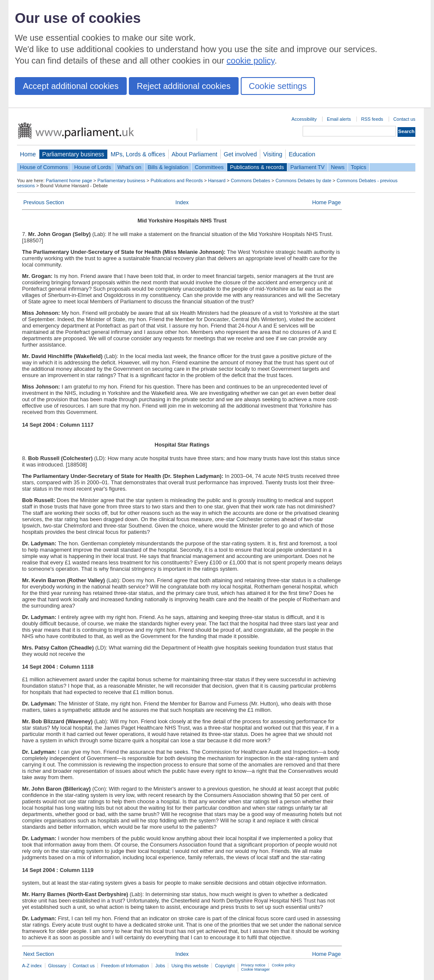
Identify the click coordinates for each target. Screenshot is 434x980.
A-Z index (32, 966)
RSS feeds (372, 119)
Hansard (217, 180)
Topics (359, 167)
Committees (209, 167)
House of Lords (93, 167)
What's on (129, 167)
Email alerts (339, 119)
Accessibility (304, 119)
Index (182, 202)
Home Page (326, 202)
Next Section (39, 954)
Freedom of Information (125, 966)
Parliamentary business (73, 154)
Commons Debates (250, 180)
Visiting (273, 154)
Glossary (57, 966)
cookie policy (251, 61)
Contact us (404, 119)
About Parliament (195, 154)
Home (28, 154)
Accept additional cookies (71, 86)
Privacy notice (253, 965)
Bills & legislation (168, 167)
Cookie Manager (256, 969)
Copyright (225, 966)
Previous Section (44, 202)
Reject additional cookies (184, 86)
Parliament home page (69, 180)
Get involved (240, 154)
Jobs (160, 966)
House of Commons (44, 167)
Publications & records (257, 167)
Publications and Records (177, 180)
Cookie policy (283, 965)
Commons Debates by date (303, 180)
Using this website (190, 966)
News (338, 167)
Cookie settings (278, 86)
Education (302, 154)
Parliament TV (307, 167)
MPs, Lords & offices (138, 154)
